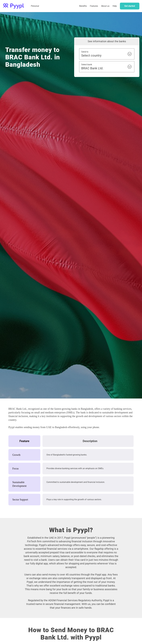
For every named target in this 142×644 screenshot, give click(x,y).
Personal (35, 6)
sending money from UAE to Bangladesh (46, 427)
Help (115, 6)
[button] (94, 6)
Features (94, 6)
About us (105, 6)
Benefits (83, 6)
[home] (14, 6)
